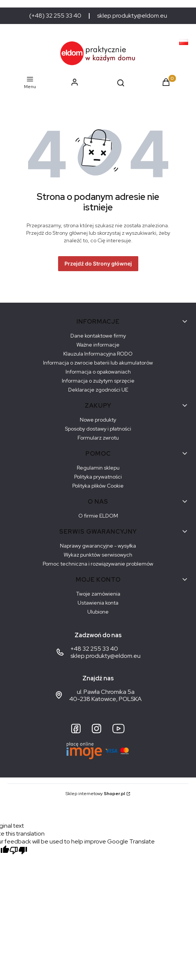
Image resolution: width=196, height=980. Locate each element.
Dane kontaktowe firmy (98, 336)
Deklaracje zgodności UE (98, 390)
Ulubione (98, 612)
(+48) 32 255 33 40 (55, 16)
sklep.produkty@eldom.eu (132, 16)
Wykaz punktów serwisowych (98, 555)
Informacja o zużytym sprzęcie (98, 381)
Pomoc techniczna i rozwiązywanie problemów (98, 564)
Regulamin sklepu (98, 468)
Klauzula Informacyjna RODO (98, 354)
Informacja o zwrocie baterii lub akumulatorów (98, 363)
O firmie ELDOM (98, 516)
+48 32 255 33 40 (94, 649)
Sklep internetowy (95, 794)
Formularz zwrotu (98, 438)
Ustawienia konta (98, 603)
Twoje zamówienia (98, 594)
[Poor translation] (18, 851)
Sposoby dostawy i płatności (98, 429)
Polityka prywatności (98, 477)
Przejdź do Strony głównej (98, 263)
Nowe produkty (98, 420)
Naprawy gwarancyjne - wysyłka (98, 546)
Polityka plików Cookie (98, 486)
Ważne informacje (98, 345)
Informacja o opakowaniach (98, 372)
